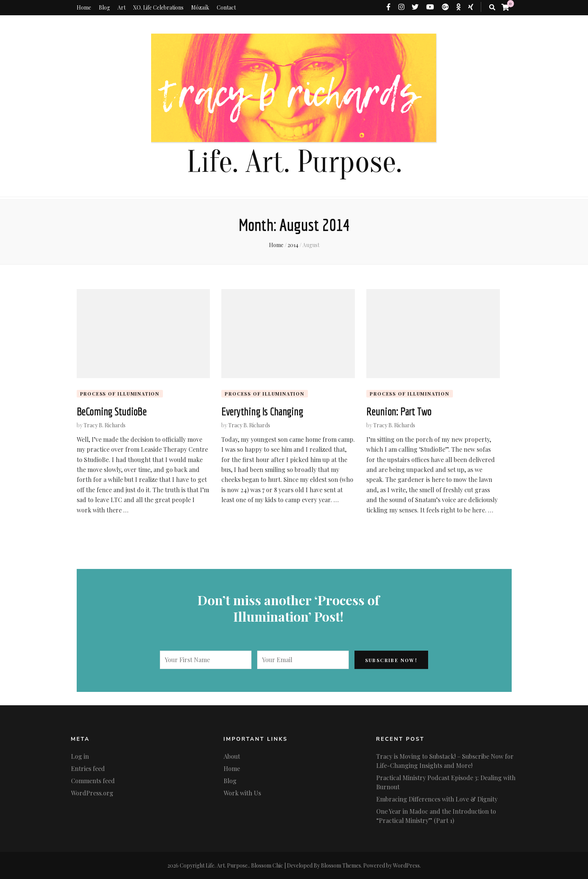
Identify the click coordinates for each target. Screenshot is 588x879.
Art (122, 7)
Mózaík (200, 7)
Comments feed (93, 781)
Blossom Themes (341, 865)
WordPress (406, 865)
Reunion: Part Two (399, 411)
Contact (226, 7)
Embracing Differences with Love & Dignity (437, 799)
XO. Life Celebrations (158, 7)
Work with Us (242, 793)
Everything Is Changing (262, 411)
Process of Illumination (120, 394)
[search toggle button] (492, 7)
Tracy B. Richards (105, 425)
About (232, 756)
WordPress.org (92, 793)
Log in (80, 756)
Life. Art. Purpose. (294, 162)
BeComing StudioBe (112, 411)
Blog (104, 7)
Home (84, 7)
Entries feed (88, 768)
